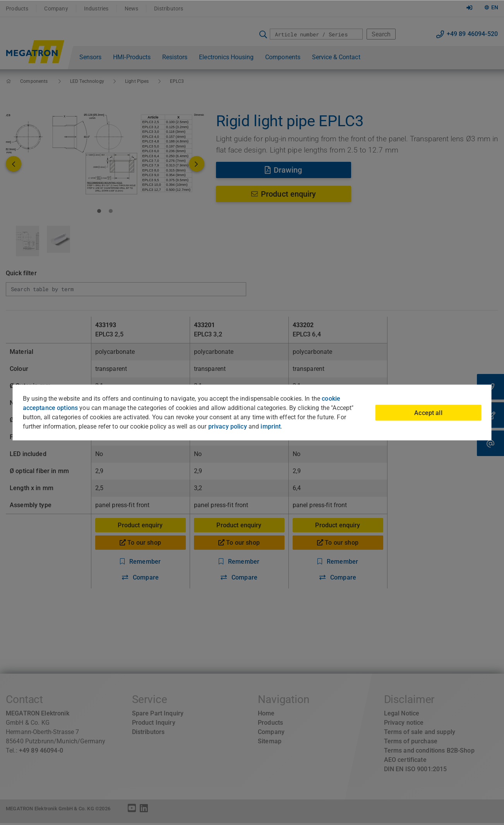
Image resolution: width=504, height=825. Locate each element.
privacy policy (228, 426)
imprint (271, 426)
